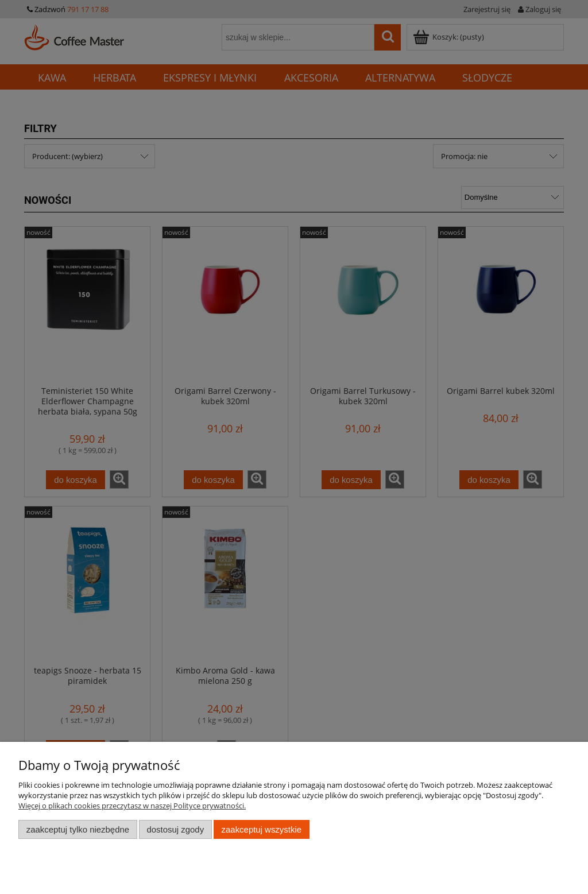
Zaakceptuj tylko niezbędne (78, 829)
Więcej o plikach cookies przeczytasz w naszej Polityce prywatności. (132, 806)
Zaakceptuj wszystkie (262, 829)
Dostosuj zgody (175, 829)
